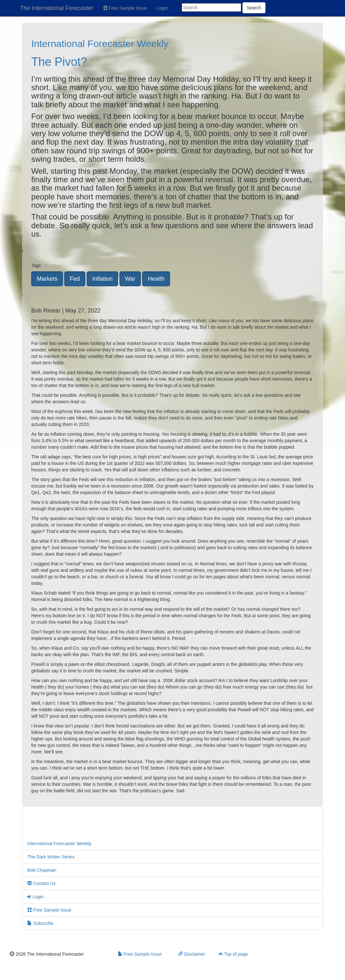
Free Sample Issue (125, 8)
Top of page (233, 954)
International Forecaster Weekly (100, 44)
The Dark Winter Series (51, 857)
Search (254, 8)
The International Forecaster (57, 8)
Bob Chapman (42, 870)
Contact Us (41, 883)
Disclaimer (192, 954)
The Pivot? (59, 62)
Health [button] (156, 279)
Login (162, 8)
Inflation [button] (102, 279)
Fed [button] (75, 279)
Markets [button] (47, 279)
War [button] (130, 279)
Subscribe (40, 923)
